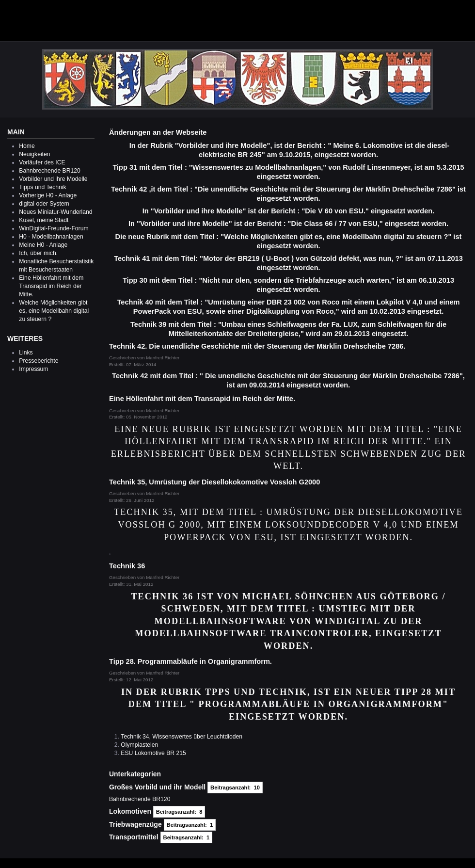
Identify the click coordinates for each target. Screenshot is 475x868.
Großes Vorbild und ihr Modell (157, 787)
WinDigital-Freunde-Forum (54, 228)
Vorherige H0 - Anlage (48, 195)
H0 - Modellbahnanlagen (51, 237)
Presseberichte (39, 361)
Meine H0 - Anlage (43, 245)
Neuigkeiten (34, 154)
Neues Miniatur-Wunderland (55, 212)
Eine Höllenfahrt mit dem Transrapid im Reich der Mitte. (51, 286)
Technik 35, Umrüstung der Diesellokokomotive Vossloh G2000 (214, 482)
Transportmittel (134, 837)
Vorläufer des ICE (42, 162)
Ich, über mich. (38, 253)
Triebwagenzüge (135, 824)
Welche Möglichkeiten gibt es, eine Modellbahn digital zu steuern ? (54, 311)
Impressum (33, 369)
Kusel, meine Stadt (44, 220)
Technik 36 (127, 566)
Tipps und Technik (42, 187)
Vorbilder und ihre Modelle (53, 179)
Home (27, 146)
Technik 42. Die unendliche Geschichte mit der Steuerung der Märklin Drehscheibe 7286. (257, 346)
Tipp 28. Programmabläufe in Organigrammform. (190, 661)
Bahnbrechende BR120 (49, 171)
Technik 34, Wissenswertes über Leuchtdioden (182, 737)
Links (26, 353)
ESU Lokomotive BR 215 (153, 753)
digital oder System (44, 204)
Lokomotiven (130, 811)
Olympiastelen (139, 745)
